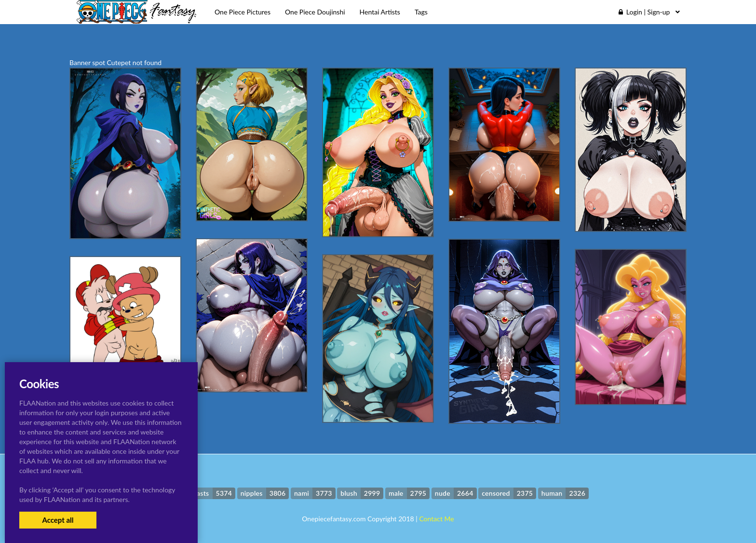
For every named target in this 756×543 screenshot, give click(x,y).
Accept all (58, 520)
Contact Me (436, 519)
